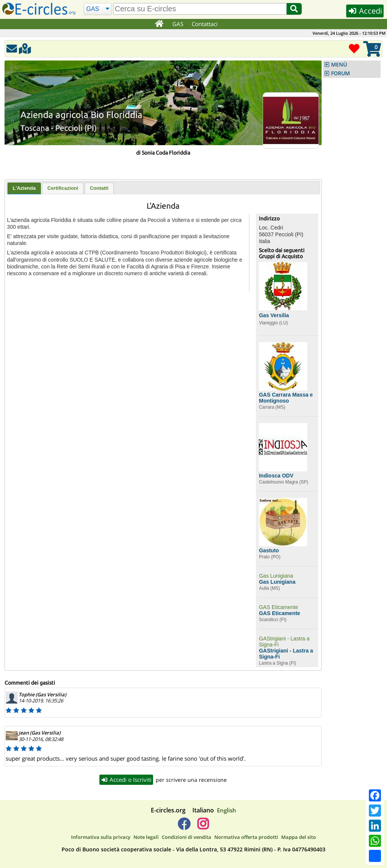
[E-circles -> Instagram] (203, 827)
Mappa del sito (299, 837)
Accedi (365, 11)
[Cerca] (98, 9)
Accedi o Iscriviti (126, 780)
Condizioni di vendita (187, 837)
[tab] (24, 189)
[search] (200, 9)
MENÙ (339, 65)
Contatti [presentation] (99, 188)
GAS (178, 24)
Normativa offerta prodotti (246, 837)
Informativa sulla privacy (101, 837)
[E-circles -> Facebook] (184, 827)
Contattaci (205, 24)
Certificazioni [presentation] (63, 188)
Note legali (146, 837)
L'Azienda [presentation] (24, 188)
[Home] (159, 24)
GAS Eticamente (279, 607)
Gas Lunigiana (276, 576)
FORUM (341, 73)
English (227, 810)
